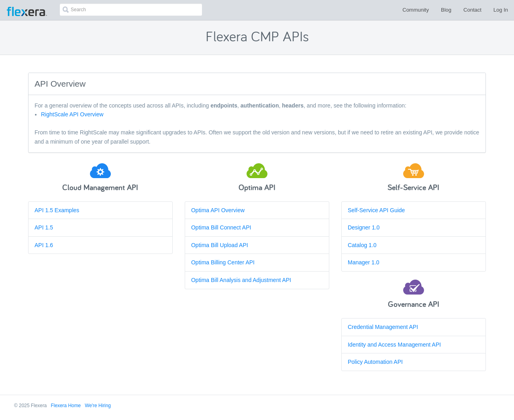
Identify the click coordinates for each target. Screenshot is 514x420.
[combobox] (131, 10)
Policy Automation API (375, 362)
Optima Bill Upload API (220, 245)
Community (416, 10)
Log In (501, 10)
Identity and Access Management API (394, 345)
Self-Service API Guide (376, 210)
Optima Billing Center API (223, 262)
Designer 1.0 (364, 227)
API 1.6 (44, 245)
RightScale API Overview (72, 114)
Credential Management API (383, 327)
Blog (446, 10)
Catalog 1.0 (362, 245)
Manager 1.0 (364, 262)
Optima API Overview (218, 210)
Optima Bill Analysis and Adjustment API (241, 280)
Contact (472, 10)
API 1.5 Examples (57, 210)
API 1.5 (44, 227)
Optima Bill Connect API (221, 227)
